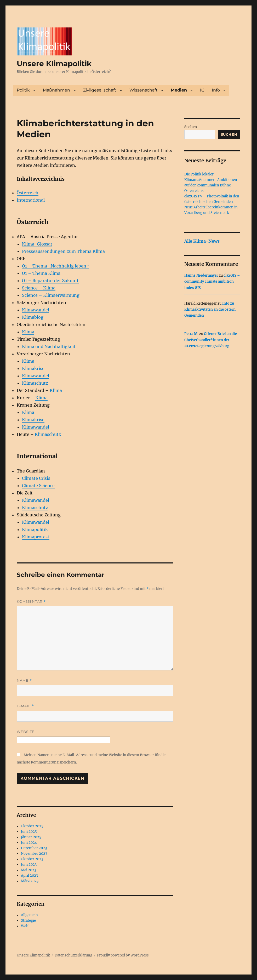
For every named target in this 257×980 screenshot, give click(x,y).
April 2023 (29, 876)
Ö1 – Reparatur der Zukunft (50, 281)
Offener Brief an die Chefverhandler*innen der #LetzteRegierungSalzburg (211, 340)
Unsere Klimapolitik (54, 64)
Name (24, 680)
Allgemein (29, 915)
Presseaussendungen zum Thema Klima (63, 251)
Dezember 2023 (34, 848)
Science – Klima (39, 288)
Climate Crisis (36, 478)
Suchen (191, 127)
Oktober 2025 (32, 826)
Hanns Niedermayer (201, 275)
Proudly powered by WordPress (123, 955)
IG (202, 90)
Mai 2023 (28, 870)
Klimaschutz (35, 383)
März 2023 (30, 881)
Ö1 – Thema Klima (41, 273)
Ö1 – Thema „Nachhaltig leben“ (55, 266)
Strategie (28, 921)
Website (26, 732)
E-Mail (25, 706)
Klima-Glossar (37, 244)
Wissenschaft (144, 90)
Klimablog (33, 317)
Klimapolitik (35, 529)
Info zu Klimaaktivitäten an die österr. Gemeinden (210, 310)
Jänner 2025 (31, 837)
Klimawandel (36, 310)
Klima (28, 332)
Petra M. (191, 334)
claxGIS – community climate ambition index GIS (212, 282)
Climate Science (38, 486)
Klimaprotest (36, 537)
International (31, 200)
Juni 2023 (29, 865)
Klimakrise (33, 368)
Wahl (25, 926)
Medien (179, 90)
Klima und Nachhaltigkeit (49, 346)
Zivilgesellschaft (100, 90)
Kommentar (31, 602)
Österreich (28, 193)
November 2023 (34, 854)
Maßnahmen (56, 90)
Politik (23, 90)
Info (216, 90)
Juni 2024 (29, 843)
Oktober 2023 (32, 859)
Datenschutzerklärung (73, 955)
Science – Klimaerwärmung (51, 295)
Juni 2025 (29, 832)
